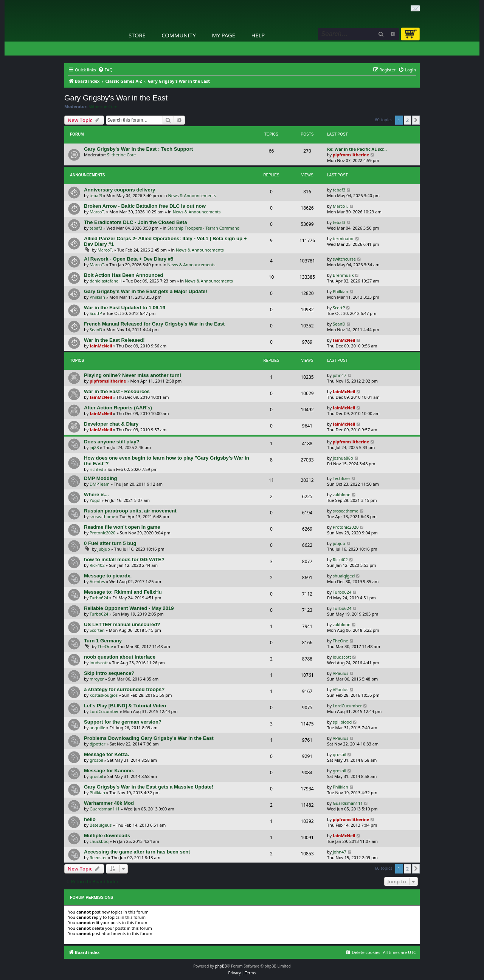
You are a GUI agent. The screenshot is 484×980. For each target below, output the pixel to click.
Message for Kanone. (109, 771)
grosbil (96, 760)
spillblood (342, 722)
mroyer (97, 679)
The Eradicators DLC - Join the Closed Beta (136, 222)
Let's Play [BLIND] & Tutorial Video (125, 706)
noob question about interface (120, 657)
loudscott (99, 663)
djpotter (98, 744)
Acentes (97, 581)
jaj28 (94, 447)
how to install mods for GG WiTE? (124, 559)
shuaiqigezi (344, 576)
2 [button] (407, 120)
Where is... (96, 495)
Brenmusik (343, 275)
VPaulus (341, 673)
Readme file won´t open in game (122, 527)
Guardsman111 (105, 809)
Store (137, 35)
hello (90, 819)
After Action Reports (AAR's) (118, 408)
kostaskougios (104, 695)
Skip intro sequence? (109, 673)
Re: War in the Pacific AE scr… (357, 149)
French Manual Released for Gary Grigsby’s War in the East (154, 324)
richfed (96, 469)
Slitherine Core (103, 106)
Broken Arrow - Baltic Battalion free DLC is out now (145, 206)
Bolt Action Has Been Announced (123, 275)
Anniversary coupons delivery (119, 190)
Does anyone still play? (112, 442)
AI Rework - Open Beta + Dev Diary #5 (129, 259)
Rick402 (97, 565)
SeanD (96, 329)
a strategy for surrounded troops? (124, 689)
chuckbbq (99, 841)
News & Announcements (192, 195)
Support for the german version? (123, 722)
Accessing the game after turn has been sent (137, 852)
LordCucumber (104, 711)
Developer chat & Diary (111, 424)
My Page (223, 35)
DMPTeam (100, 484)
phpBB (221, 966)
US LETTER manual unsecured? (122, 624)
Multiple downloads (107, 836)
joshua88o (343, 458)
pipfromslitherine (351, 155)
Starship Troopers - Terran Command (204, 228)
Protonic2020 (102, 533)
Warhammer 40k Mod (109, 803)
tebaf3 (96, 195)
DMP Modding (101, 478)
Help (258, 35)
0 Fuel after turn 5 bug (110, 543)
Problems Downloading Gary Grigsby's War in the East (149, 738)
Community (178, 35)
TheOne (105, 646)
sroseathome (102, 516)
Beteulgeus (101, 825)
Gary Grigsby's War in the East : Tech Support (138, 149)
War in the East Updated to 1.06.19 (125, 308)
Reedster (98, 857)
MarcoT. (97, 212)
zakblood (342, 495)
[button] (416, 120)
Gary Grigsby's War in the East (116, 98)
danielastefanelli (106, 281)
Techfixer (342, 478)
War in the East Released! (114, 340)
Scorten (97, 630)
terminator (343, 238)
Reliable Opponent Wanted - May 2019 (129, 608)
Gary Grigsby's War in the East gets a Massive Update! (149, 787)
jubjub (104, 549)
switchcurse (344, 259)
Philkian (97, 297)
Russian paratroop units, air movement (130, 511)
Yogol (95, 500)
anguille (97, 728)
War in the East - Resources (117, 391)
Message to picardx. (108, 576)
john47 (340, 375)
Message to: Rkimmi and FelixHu (123, 592)
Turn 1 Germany (103, 641)
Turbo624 (99, 598)
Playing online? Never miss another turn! (133, 375)
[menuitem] (105, 70)
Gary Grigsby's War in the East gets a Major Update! (146, 291)
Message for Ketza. (106, 754)
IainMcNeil (101, 346)
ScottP (96, 313)
